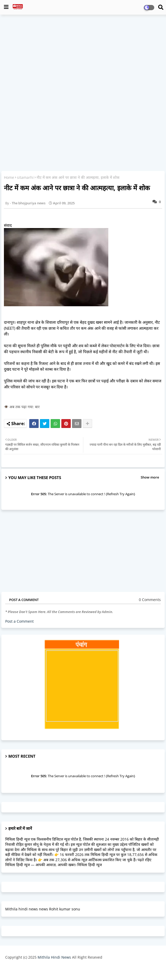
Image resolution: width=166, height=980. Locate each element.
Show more (150, 477)
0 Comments (150, 600)
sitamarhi (25, 177)
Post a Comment (19, 621)
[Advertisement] (83, 56)
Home (9, 177)
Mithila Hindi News (54, 957)
